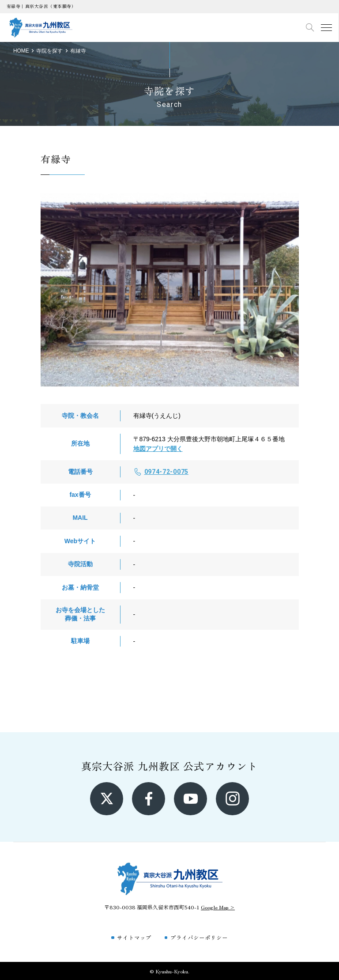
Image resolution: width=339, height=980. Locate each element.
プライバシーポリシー (199, 937)
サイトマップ (134, 937)
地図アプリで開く (158, 449)
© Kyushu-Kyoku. (169, 971)
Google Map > (218, 907)
